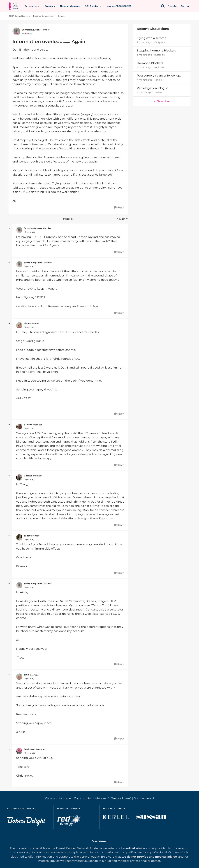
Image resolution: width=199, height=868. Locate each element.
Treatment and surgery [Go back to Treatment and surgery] (44, 16)
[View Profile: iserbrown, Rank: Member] (19, 751)
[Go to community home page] (13, 6)
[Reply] (119, 207)
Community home (58, 798)
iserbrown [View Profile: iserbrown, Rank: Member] (30, 749)
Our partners (142, 798)
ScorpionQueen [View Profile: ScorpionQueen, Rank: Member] (31, 30)
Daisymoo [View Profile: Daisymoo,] (160, 42)
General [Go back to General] (61, 16)
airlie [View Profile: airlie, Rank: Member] (27, 323)
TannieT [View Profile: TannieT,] (159, 80)
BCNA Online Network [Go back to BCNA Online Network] (19, 16)
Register (173, 6)
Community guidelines (90, 798)
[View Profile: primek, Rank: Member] (19, 426)
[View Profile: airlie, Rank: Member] (19, 325)
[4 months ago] (145, 80)
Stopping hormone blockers (156, 51)
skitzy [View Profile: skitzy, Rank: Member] (27, 536)
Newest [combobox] (123, 219)
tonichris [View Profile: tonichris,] (159, 67)
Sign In (185, 6)
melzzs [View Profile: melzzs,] (158, 92)
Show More (162, 101)
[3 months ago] (144, 55)
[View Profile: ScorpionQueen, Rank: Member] (16, 31)
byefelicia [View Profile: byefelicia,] (160, 55)
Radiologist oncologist (152, 88)
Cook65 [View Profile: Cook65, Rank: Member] (28, 476)
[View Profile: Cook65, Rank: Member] (19, 477)
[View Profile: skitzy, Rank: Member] (19, 537)
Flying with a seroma (152, 38)
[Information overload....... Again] (30, 232)
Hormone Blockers (150, 63)
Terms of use (120, 798)
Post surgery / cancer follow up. (159, 76)
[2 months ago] (144, 42)
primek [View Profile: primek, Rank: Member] (28, 425)
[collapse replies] (10, 228)
